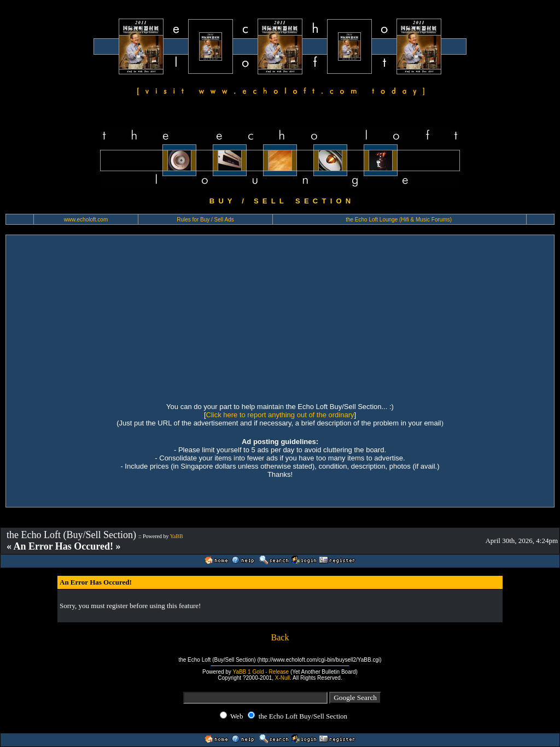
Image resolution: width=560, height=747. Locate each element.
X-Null (282, 678)
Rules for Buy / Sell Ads (205, 220)
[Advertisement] (280, 317)
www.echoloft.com (86, 220)
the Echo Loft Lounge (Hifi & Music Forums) (399, 220)
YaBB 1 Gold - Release (261, 672)
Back (280, 637)
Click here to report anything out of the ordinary (280, 415)
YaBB (177, 536)
